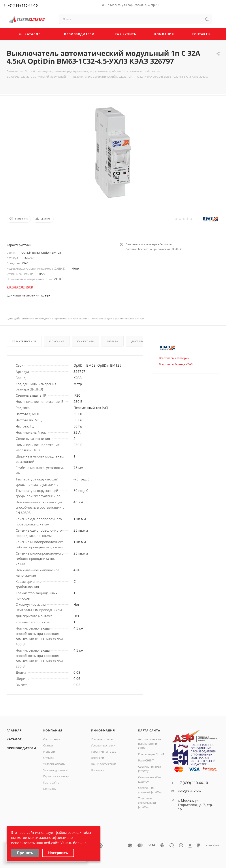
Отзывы (49, 758)
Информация (103, 730)
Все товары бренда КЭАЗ (176, 364)
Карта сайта (51, 782)
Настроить (58, 853)
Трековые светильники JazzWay (147, 803)
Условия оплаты (54, 764)
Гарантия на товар (56, 776)
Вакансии (97, 758)
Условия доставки (55, 770)
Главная (14, 730)
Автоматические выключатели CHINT (150, 744)
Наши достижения (104, 764)
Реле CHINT (146, 760)
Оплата (113, 341)
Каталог (14, 739)
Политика (98, 770)
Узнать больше (73, 843)
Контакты (50, 789)
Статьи (48, 745)
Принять (25, 853)
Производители (21, 748)
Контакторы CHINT (151, 754)
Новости (49, 752)
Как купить (86, 341)
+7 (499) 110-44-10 (23, 5)
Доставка (138, 341)
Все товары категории (174, 358)
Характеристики (24, 341)
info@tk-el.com (189, 791)
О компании (52, 739)
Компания (53, 730)
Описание (57, 341)
